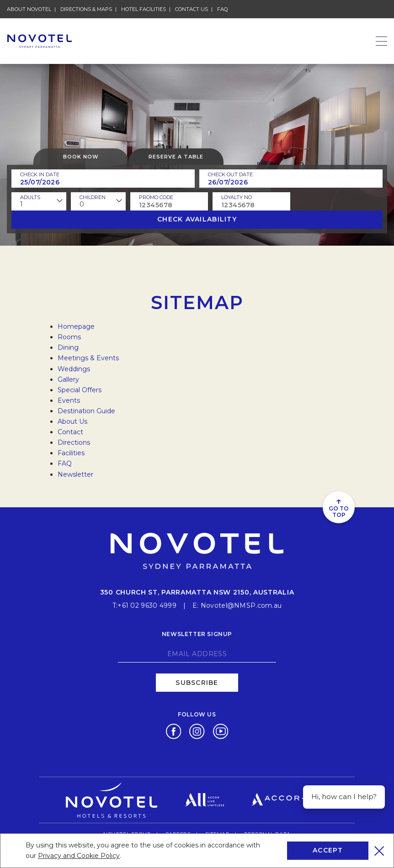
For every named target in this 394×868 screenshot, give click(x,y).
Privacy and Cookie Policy (79, 856)
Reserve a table (176, 157)
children (93, 197)
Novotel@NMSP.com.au (241, 605)
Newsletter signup (197, 634)
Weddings (74, 369)
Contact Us (192, 9)
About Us (72, 421)
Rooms (69, 337)
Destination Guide (86, 411)
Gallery (68, 379)
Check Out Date (230, 174)
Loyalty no (237, 197)
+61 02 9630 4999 (147, 605)
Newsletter (75, 474)
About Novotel (29, 9)
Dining (68, 347)
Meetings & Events (88, 358)
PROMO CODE (156, 197)
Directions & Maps (86, 9)
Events (69, 400)
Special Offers (80, 390)
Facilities (71, 453)
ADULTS (30, 197)
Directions (74, 442)
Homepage (76, 326)
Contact (70, 432)
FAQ (222, 9)
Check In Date (40, 174)
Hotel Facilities (144, 9)
